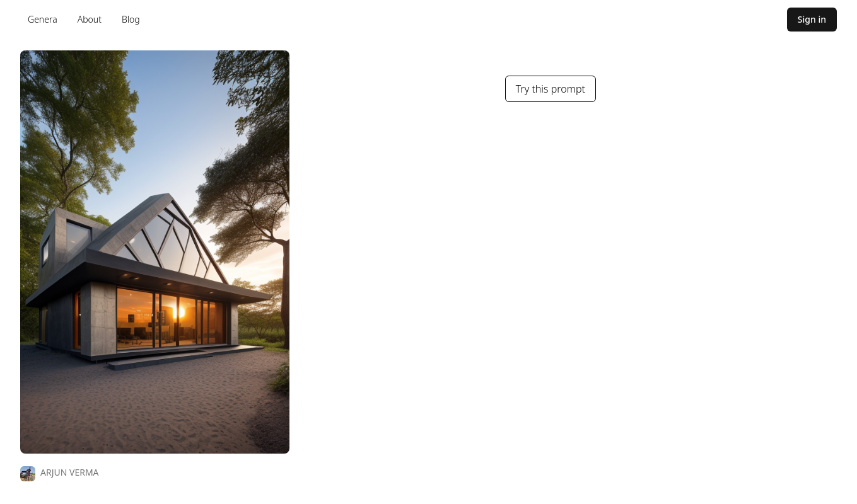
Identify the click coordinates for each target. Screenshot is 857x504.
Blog (131, 19)
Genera (43, 19)
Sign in (812, 19)
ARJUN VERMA (70, 472)
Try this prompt (551, 89)
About (90, 19)
